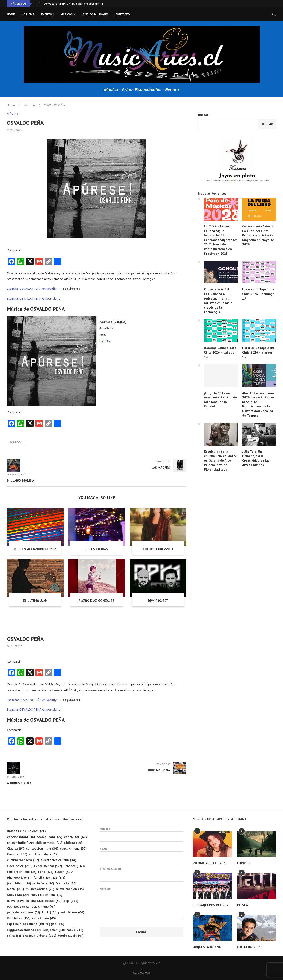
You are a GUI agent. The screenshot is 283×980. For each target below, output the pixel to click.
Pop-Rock (16, 443)
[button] (35, 4)
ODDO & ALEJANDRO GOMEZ (35, 549)
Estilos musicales (95, 14)
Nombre (141, 834)
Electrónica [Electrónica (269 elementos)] (20, 866)
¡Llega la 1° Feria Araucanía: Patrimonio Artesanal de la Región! (220, 400)
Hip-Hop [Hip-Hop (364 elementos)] (18, 878)
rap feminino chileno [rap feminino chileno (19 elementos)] (25, 924)
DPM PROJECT (158, 601)
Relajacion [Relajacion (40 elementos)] (54, 930)
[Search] (274, 14)
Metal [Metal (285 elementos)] (15, 889)
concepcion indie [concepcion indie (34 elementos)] (42, 849)
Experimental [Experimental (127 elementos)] (48, 866)
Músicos (67, 14)
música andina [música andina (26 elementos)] (40, 889)
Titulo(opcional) (141, 874)
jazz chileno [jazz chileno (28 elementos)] (19, 884)
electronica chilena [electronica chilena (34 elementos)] (58, 860)
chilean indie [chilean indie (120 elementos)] (20, 843)
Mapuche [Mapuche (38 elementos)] (66, 884)
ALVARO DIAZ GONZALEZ (96, 601)
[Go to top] (142, 973)
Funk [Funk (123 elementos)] (46, 872)
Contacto (123, 14)
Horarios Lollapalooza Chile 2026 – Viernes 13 (258, 352)
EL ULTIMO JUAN (35, 601)
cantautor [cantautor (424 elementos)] (76, 837)
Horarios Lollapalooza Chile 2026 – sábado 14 (220, 352)
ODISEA (242, 905)
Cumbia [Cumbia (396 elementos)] (17, 855)
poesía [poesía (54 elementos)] (53, 901)
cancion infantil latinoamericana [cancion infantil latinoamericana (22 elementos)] (35, 837)
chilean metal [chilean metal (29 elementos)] (49, 843)
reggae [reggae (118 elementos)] (55, 924)
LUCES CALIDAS (97, 549)
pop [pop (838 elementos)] (71, 901)
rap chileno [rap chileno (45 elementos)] (44, 918)
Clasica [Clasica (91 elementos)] (16, 849)
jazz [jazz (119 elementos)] (58, 878)
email (141, 854)
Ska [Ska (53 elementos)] (29, 936)
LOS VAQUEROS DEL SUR (210, 905)
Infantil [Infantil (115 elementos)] (40, 878)
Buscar (203, 115)
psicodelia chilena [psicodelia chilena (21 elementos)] (23, 913)
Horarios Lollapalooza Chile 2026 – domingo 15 (258, 294)
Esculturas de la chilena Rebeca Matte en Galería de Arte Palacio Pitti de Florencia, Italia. (220, 460)
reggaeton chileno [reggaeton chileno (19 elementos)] (24, 930)
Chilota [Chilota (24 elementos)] (73, 843)
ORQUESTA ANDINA (207, 947)
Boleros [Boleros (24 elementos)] (36, 831)
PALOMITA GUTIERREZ (209, 863)
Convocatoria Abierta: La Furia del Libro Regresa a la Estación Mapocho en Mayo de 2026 (258, 235)
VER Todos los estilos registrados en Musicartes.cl (45, 819)
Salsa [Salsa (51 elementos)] (14, 936)
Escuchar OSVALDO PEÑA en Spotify (32, 289)
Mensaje (141, 891)
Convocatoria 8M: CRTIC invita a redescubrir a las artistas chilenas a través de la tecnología (218, 301)
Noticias (28, 14)
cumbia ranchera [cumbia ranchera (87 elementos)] (23, 860)
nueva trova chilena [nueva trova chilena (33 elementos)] (25, 901)
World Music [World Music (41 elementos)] (71, 936)
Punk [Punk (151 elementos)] (49, 913)
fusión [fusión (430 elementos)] (64, 872)
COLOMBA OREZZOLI (158, 549)
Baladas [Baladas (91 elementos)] (16, 831)
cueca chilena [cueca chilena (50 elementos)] (73, 849)
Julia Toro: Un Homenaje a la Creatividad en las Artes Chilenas (256, 458)
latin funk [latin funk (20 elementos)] (43, 884)
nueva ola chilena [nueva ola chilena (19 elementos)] (46, 895)
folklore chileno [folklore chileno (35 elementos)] (22, 872)
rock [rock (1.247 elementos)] (75, 930)
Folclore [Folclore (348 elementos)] (74, 866)
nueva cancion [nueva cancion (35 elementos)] (70, 889)
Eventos (47, 14)
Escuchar (105, 341)
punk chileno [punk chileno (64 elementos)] (71, 913)
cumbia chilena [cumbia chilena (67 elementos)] (44, 855)
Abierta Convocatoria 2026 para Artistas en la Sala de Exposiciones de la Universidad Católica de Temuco (258, 404)
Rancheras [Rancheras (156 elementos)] (19, 918)
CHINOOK (244, 863)
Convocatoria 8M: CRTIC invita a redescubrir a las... (77, 4)
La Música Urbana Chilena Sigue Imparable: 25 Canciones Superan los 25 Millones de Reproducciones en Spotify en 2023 (221, 240)
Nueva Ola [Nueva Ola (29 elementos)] (18, 895)
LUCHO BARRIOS (249, 947)
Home (11, 14)
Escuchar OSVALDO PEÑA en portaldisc (34, 299)
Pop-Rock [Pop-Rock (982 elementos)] (18, 907)
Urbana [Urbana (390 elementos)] (46, 936)
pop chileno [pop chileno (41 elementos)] (43, 907)
